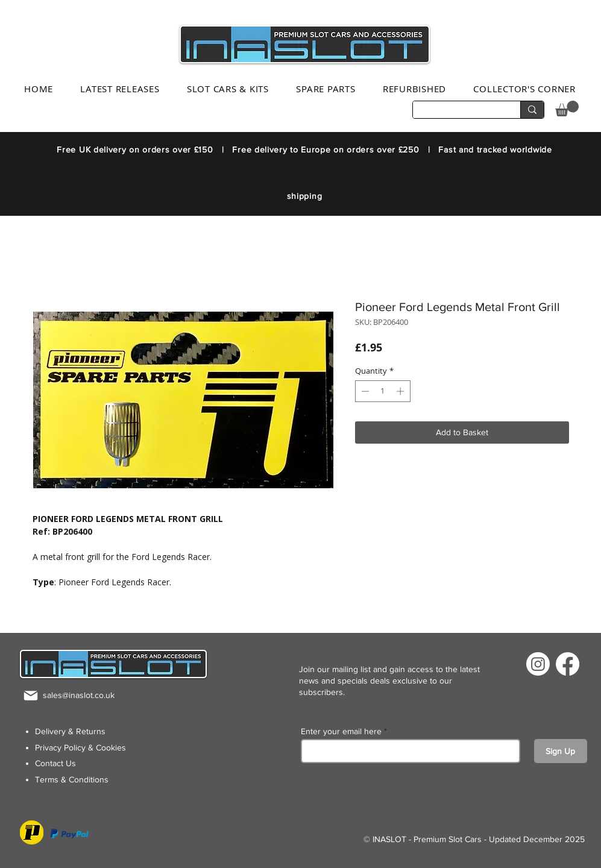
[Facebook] (568, 664)
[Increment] (401, 391)
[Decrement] (364, 391)
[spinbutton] (382, 391)
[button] (567, 108)
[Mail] (31, 695)
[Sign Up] (561, 751)
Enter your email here (341, 731)
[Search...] (458, 111)
